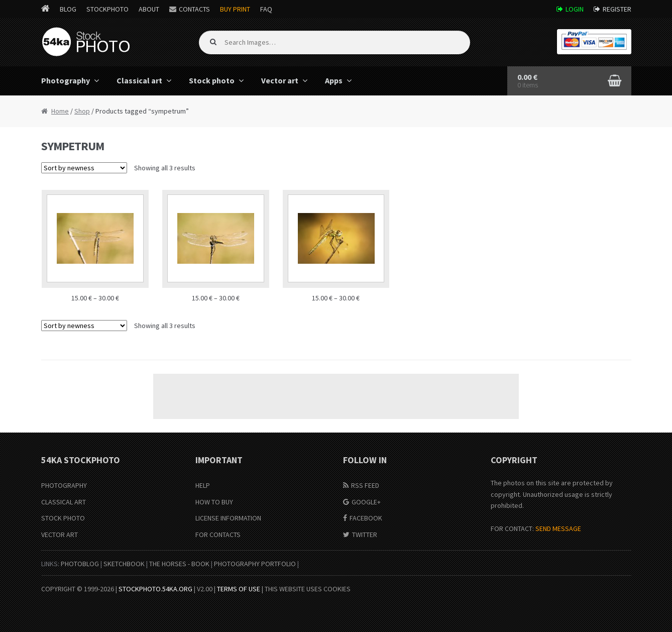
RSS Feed (365, 485)
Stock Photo (63, 518)
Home (60, 111)
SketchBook (124, 564)
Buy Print (235, 9)
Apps (334, 80)
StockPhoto (107, 9)
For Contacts (218, 535)
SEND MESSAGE (558, 529)
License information (228, 518)
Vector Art (60, 535)
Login (575, 9)
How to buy (214, 502)
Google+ (366, 502)
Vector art (280, 80)
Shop (82, 111)
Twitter (365, 535)
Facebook (366, 518)
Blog (68, 9)
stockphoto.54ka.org (155, 589)
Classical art (139, 80)
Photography (66, 80)
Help (203, 485)
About (149, 9)
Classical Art (64, 502)
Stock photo (212, 80)
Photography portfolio (255, 564)
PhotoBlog (80, 564)
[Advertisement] (336, 396)
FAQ (266, 9)
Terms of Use (239, 589)
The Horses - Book (179, 564)
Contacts (194, 9)
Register (617, 9)
